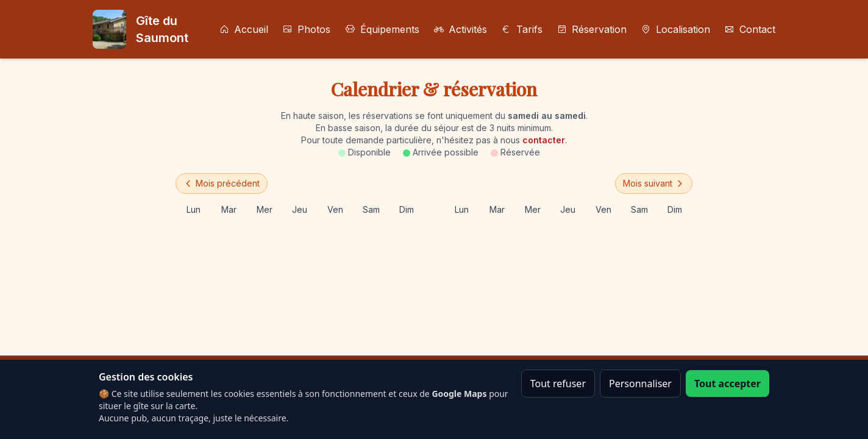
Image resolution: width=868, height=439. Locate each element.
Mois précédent (222, 183)
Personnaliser (640, 384)
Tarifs (522, 29)
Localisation (676, 29)
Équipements (382, 29)
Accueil (244, 29)
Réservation (592, 29)
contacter (544, 140)
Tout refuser (558, 384)
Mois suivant (654, 183)
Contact (750, 29)
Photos (307, 29)
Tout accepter (727, 384)
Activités (461, 29)
